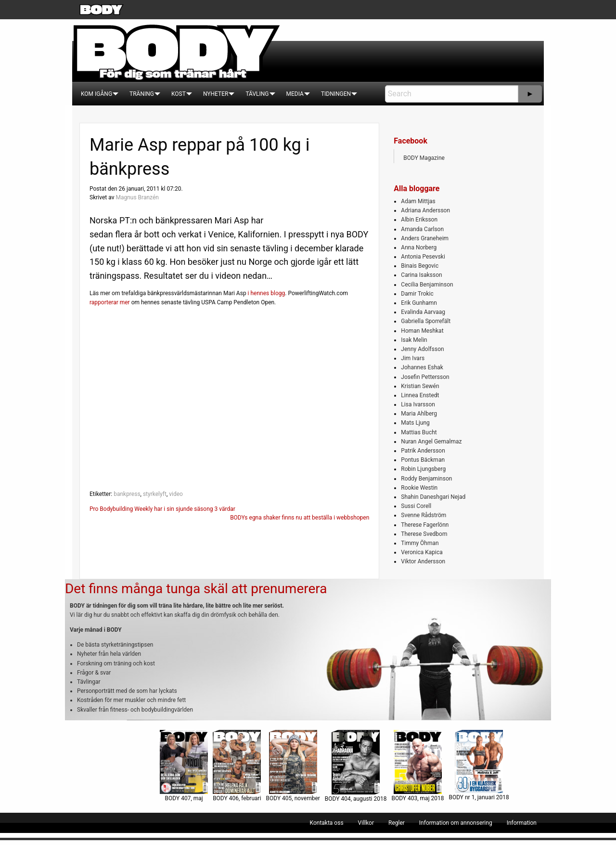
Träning (142, 94)
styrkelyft (155, 494)
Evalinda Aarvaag (423, 312)
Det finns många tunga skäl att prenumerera (196, 589)
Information (522, 823)
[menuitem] (96, 94)
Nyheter (216, 94)
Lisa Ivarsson (418, 404)
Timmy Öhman (420, 543)
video (176, 494)
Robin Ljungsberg (423, 469)
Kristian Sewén (420, 386)
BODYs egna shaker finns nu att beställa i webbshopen (300, 518)
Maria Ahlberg (419, 414)
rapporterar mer (110, 302)
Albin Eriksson (419, 220)
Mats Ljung (415, 423)
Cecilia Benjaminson (427, 285)
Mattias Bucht (419, 432)
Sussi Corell (416, 506)
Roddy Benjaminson (426, 479)
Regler (397, 823)
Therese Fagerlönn (425, 525)
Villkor (366, 823)
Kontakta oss (327, 823)
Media (295, 94)
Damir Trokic (417, 294)
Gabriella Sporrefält (426, 321)
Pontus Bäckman (423, 460)
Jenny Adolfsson (422, 349)
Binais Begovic (420, 266)
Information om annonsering (456, 823)
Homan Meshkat (422, 331)
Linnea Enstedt (420, 395)
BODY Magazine (424, 158)
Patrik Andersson (423, 451)
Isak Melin (414, 340)
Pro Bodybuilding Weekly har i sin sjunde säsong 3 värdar (162, 509)
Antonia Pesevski (423, 257)
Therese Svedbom (424, 534)
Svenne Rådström (423, 515)
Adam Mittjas (418, 201)
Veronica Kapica (422, 552)
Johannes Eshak (422, 367)
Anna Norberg (419, 247)
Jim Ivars (413, 358)
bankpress (127, 494)
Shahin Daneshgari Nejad (433, 497)
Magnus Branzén (137, 197)
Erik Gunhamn (419, 303)
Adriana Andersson (425, 210)
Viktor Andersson (423, 561)
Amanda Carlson (422, 229)
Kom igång (96, 94)
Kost (179, 94)
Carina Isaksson (421, 275)
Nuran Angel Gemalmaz (431, 442)
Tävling (257, 94)
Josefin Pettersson (425, 377)
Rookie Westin (419, 488)
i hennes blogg (267, 293)
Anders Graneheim (425, 238)
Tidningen (336, 94)
